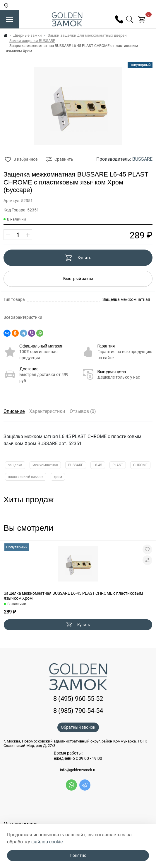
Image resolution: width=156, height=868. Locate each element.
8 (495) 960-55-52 (78, 699)
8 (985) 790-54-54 (78, 711)
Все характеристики (23, 317)
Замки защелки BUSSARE (32, 41)
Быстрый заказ (78, 279)
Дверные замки (28, 35)
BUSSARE (142, 159)
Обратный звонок (78, 727)
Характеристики (47, 411)
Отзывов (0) (83, 411)
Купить (78, 258)
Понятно (78, 855)
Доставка (29, 369)
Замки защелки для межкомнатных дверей (87, 35)
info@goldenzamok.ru (78, 770)
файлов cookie (47, 842)
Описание (14, 411)
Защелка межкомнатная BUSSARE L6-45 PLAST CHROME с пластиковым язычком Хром (73, 596)
